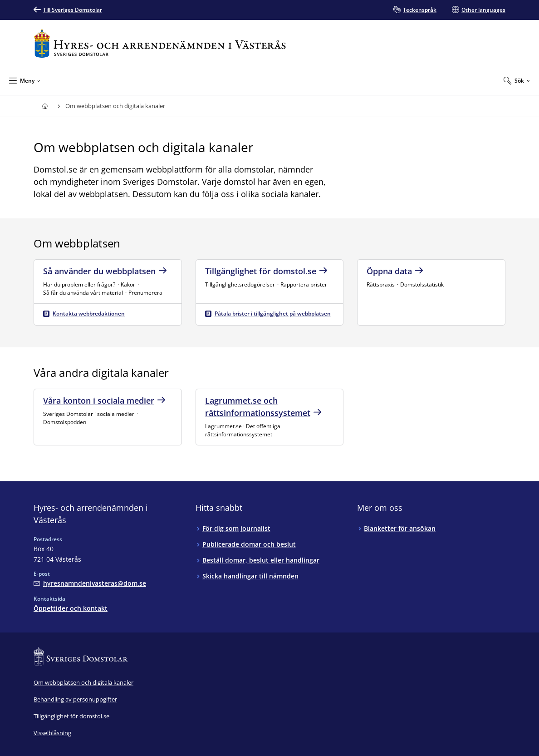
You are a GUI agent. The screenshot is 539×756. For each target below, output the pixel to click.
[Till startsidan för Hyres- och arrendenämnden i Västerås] (160, 43)
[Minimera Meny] (25, 80)
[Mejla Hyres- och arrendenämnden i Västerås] (90, 583)
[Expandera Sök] (517, 80)
